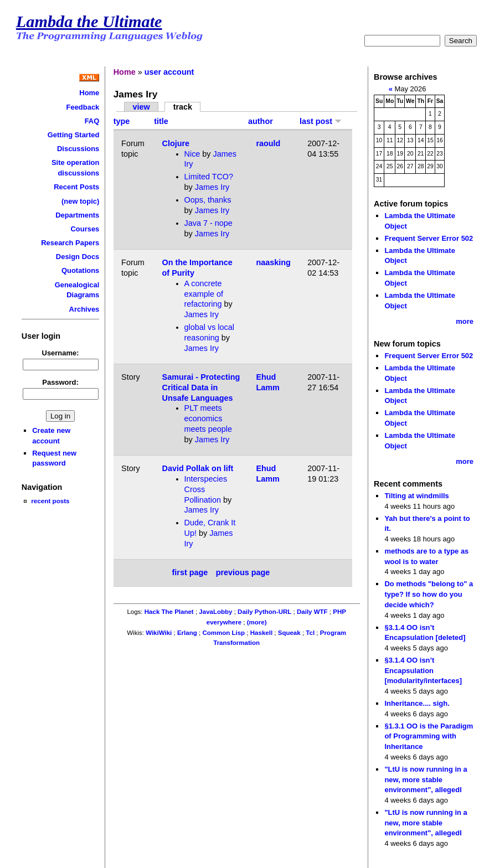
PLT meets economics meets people (208, 418)
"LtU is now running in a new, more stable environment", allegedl (426, 779)
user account (169, 72)
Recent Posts (76, 187)
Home (89, 93)
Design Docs (78, 257)
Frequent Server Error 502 (429, 238)
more (465, 321)
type (122, 121)
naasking (273, 262)
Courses (85, 229)
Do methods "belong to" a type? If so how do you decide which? (429, 594)
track (183, 107)
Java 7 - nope (208, 223)
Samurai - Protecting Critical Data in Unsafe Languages (201, 387)
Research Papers (70, 243)
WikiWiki (159, 633)
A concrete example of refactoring (204, 294)
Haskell (261, 633)
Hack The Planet (169, 612)
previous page (243, 573)
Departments (77, 215)
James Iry (212, 187)
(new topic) (80, 201)
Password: (60, 382)
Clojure (176, 143)
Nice (192, 154)
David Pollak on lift (198, 468)
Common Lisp (223, 633)
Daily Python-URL (264, 612)
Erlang (187, 633)
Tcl (310, 633)
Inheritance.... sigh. (417, 703)
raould (268, 143)
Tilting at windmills (416, 496)
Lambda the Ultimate (89, 22)
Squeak (289, 633)
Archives (84, 309)
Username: (61, 353)
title (161, 121)
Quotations (80, 270)
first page (190, 573)
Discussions (78, 149)
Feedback (83, 107)
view (141, 107)
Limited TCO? (209, 177)
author (261, 121)
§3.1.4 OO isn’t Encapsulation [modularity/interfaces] (423, 670)
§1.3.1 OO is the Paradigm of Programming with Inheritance (429, 736)
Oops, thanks (208, 200)
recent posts (50, 501)
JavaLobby (215, 612)
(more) (257, 622)
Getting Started (74, 135)
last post (321, 121)
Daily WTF (312, 612)
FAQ (92, 121)
